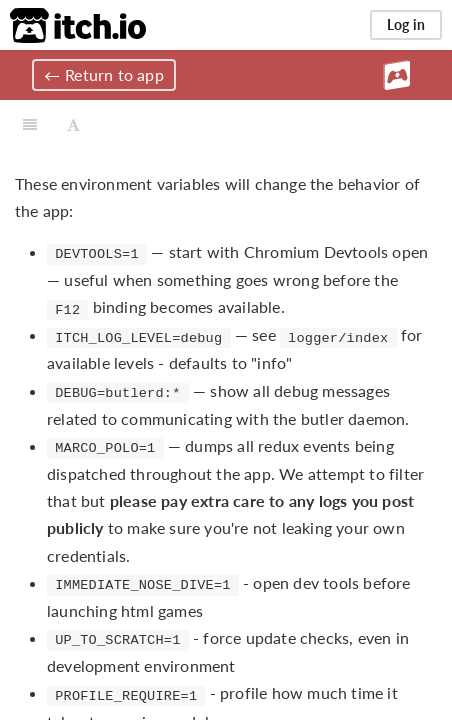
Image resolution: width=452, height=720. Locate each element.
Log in (406, 24)
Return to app (114, 74)
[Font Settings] (73, 125)
